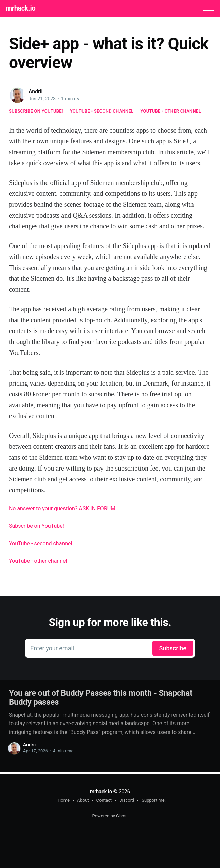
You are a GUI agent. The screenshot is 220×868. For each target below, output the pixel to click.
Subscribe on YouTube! (36, 112)
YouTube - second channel (102, 112)
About (83, 800)
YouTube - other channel (171, 112)
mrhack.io (23, 9)
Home (64, 800)
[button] (206, 9)
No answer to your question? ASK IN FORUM (62, 510)
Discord (127, 800)
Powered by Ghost (110, 816)
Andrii (36, 93)
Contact (104, 800)
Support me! (154, 800)
